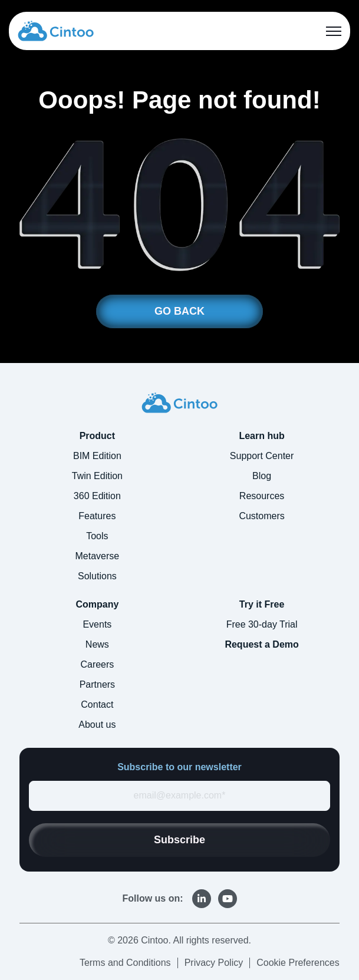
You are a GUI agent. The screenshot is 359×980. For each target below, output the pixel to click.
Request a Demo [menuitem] (261, 644)
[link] (56, 30)
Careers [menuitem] (97, 664)
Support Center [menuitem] (262, 456)
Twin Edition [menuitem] (97, 476)
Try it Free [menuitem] (262, 604)
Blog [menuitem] (262, 476)
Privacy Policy (214, 963)
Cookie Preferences (298, 963)
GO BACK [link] (179, 311)
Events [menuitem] (97, 624)
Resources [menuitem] (262, 496)
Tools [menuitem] (97, 536)
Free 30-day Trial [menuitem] (262, 624)
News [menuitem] (97, 644)
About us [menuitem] (97, 725)
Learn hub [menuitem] (261, 436)
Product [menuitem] (97, 436)
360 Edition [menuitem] (97, 496)
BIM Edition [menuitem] (97, 456)
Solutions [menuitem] (97, 576)
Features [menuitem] (97, 516)
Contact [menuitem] (97, 705)
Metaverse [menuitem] (98, 556)
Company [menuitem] (97, 604)
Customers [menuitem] (261, 516)
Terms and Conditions (125, 963)
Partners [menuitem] (97, 684)
